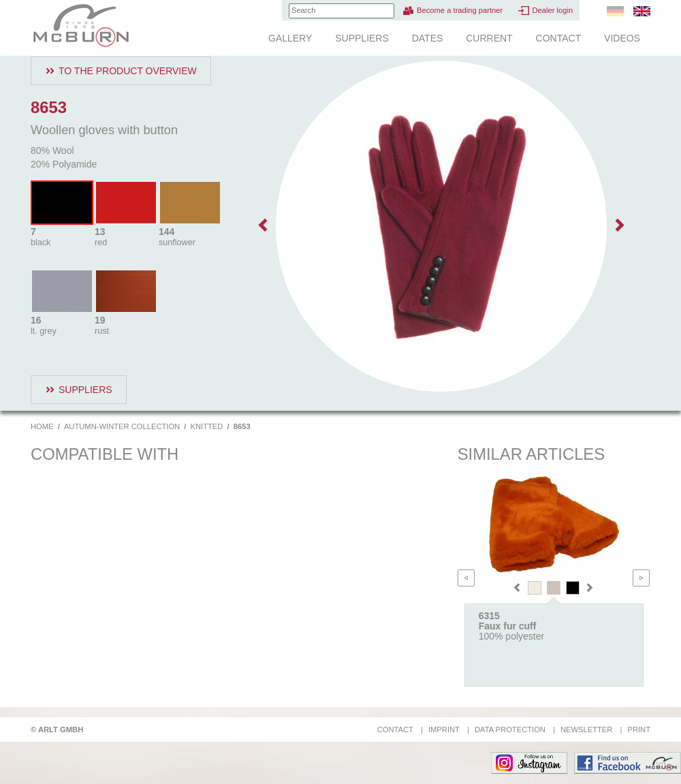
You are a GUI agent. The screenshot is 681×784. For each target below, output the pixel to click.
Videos (622, 38)
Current (489, 38)
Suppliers (362, 38)
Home (42, 426)
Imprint (444, 730)
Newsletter (586, 730)
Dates (428, 38)
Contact (559, 38)
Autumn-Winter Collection (122, 426)
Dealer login (552, 10)
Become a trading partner (460, 10)
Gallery (290, 38)
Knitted (207, 426)
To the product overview (128, 71)
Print (639, 730)
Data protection (510, 730)
